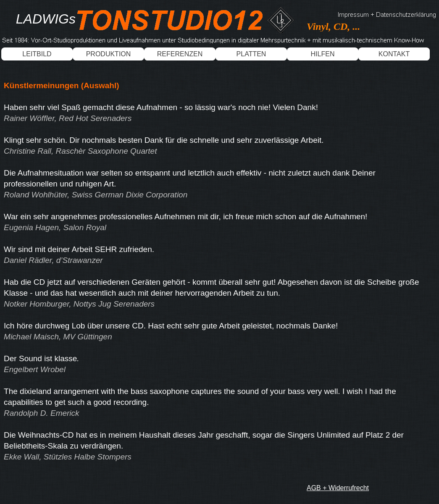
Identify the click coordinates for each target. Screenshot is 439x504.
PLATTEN (251, 54)
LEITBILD (37, 54)
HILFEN (323, 54)
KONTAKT (394, 54)
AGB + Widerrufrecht (338, 488)
